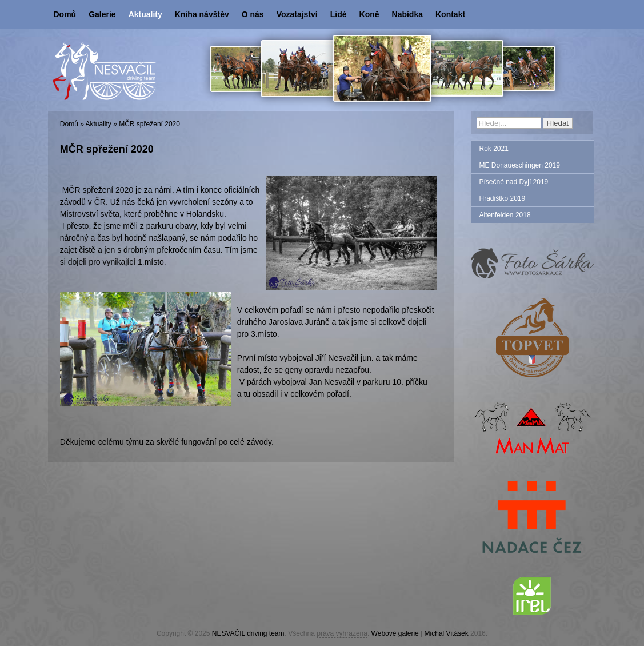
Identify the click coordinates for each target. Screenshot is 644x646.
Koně (369, 14)
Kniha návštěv (202, 14)
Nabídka (407, 14)
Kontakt (450, 14)
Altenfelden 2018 (505, 215)
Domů (65, 14)
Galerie (102, 14)
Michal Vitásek (447, 633)
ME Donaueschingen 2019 (520, 165)
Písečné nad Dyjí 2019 (514, 182)
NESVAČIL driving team (248, 633)
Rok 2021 (494, 149)
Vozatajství (297, 14)
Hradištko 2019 (503, 198)
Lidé (339, 14)
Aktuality (145, 14)
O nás (253, 14)
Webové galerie (395, 633)
